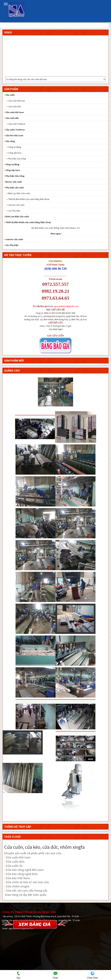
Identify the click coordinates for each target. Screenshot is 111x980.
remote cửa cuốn (14, 239)
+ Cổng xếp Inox (14, 153)
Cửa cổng (10, 141)
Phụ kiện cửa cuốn (14, 188)
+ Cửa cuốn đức (14, 106)
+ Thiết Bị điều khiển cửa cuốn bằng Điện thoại (28, 199)
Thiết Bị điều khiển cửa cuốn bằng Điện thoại (28, 222)
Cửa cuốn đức (12, 118)
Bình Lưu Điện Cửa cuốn (17, 216)
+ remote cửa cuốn (16, 205)
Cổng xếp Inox (12, 170)
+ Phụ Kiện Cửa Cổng (16, 159)
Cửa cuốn (9, 95)
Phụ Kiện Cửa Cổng (14, 176)
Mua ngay (56, 234)
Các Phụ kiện (11, 245)
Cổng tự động (12, 164)
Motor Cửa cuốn (13, 182)
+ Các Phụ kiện (13, 211)
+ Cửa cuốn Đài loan (16, 101)
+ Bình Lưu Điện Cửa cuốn (18, 193)
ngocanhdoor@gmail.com (66, 306)
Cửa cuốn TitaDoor (15, 130)
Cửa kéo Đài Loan (14, 135)
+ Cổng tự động (14, 147)
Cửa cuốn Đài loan (14, 112)
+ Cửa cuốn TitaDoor (16, 124)
